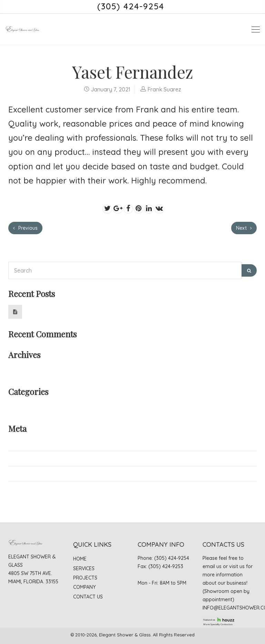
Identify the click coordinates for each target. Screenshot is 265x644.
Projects (85, 578)
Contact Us (88, 597)
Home (80, 559)
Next (244, 228)
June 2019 (21, 369)
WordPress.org (27, 489)
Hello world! (40, 308)
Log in (16, 443)
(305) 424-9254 (131, 6)
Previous (25, 228)
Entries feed (23, 458)
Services (84, 568)
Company (84, 587)
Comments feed (28, 474)
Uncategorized (27, 406)
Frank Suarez (164, 89)
